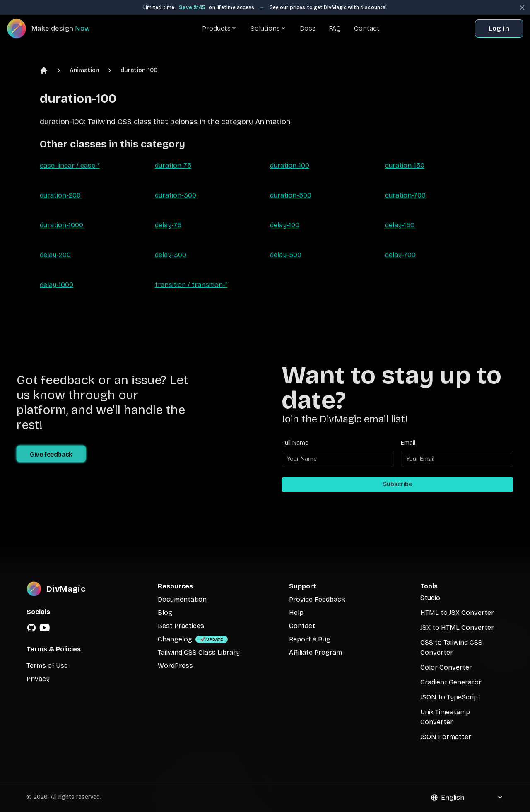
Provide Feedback (317, 599)
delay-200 (55, 255)
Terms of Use (47, 666)
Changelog (175, 639)
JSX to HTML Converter (457, 628)
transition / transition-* (191, 285)
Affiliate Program (316, 652)
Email (408, 443)
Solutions (269, 28)
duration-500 (291, 195)
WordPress (175, 666)
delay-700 (400, 255)
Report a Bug (310, 639)
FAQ (335, 28)
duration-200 (60, 195)
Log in (499, 28)
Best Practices (181, 626)
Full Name (295, 443)
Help (296, 613)
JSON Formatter (446, 737)
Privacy (38, 679)
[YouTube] (45, 628)
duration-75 (173, 165)
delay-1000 (57, 285)
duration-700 (405, 195)
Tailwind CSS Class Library (199, 652)
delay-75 (168, 225)
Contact (367, 28)
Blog (165, 613)
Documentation (182, 599)
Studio (430, 598)
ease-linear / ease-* (70, 165)
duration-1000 (61, 225)
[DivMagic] (57, 29)
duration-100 (139, 70)
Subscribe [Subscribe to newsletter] (397, 484)
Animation (84, 70)
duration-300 (176, 195)
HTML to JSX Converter (457, 613)
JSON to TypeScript (450, 697)
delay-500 (286, 255)
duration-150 (405, 165)
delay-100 (285, 225)
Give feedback (51, 454)
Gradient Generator (451, 682)
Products (220, 28)
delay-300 (171, 255)
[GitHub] (31, 628)
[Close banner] (522, 7)
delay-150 (400, 225)
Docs (308, 28)
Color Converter (446, 667)
